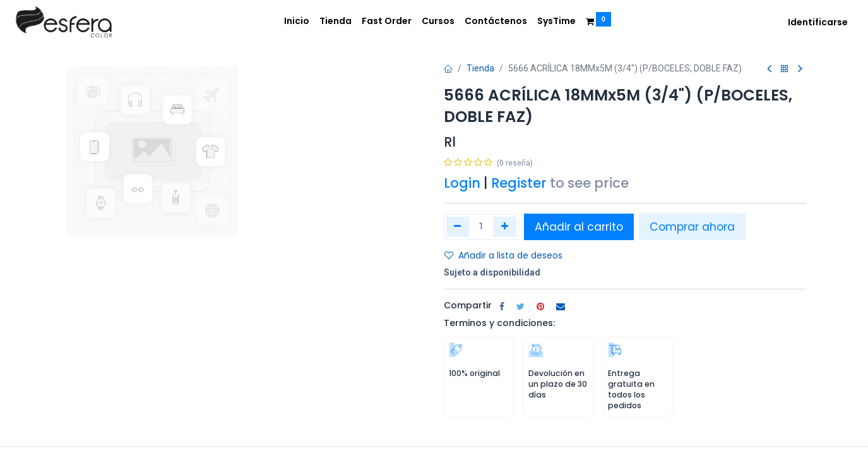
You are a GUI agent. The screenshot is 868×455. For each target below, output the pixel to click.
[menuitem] (297, 21)
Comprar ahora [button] (692, 227)
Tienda (480, 68)
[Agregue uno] (505, 227)
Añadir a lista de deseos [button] (503, 255)
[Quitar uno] (458, 227)
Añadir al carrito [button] (579, 227)
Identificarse (818, 22)
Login (462, 183)
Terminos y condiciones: (499, 323)
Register (519, 183)
